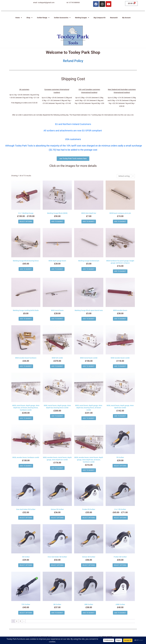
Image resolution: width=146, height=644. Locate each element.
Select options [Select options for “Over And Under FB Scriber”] (26, 518)
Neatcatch (114, 18)
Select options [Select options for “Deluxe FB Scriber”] (57, 518)
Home (19, 18)
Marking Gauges (82, 18)
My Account (126, 18)
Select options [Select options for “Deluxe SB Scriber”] (89, 565)
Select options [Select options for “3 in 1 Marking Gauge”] (26, 221)
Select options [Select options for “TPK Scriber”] (26, 613)
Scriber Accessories (62, 18)
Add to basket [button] (57, 221)
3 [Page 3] (20, 621)
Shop (29, 18)
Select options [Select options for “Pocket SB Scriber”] (120, 565)
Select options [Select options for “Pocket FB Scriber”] (89, 518)
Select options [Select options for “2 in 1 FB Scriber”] (120, 518)
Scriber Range (43, 18)
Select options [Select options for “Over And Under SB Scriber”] (57, 565)
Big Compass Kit (100, 18)
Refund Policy (73, 61)
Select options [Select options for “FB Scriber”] (120, 466)
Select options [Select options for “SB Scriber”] (26, 565)
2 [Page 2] (17, 621)
